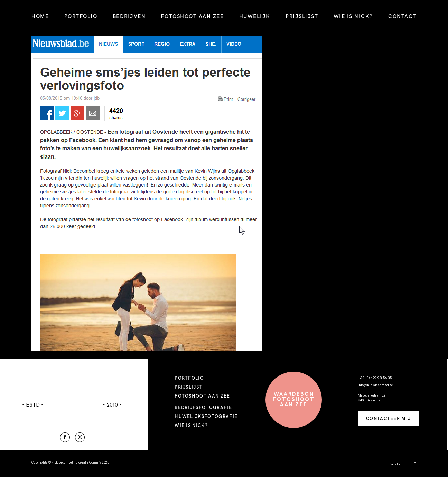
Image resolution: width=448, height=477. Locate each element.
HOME (40, 16)
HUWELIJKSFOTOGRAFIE (206, 416)
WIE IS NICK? (353, 16)
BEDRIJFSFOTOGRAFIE (203, 407)
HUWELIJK (255, 16)
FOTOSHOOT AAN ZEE (192, 16)
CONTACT (402, 16)
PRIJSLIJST (302, 16)
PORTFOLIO (81, 16)
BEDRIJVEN (129, 16)
